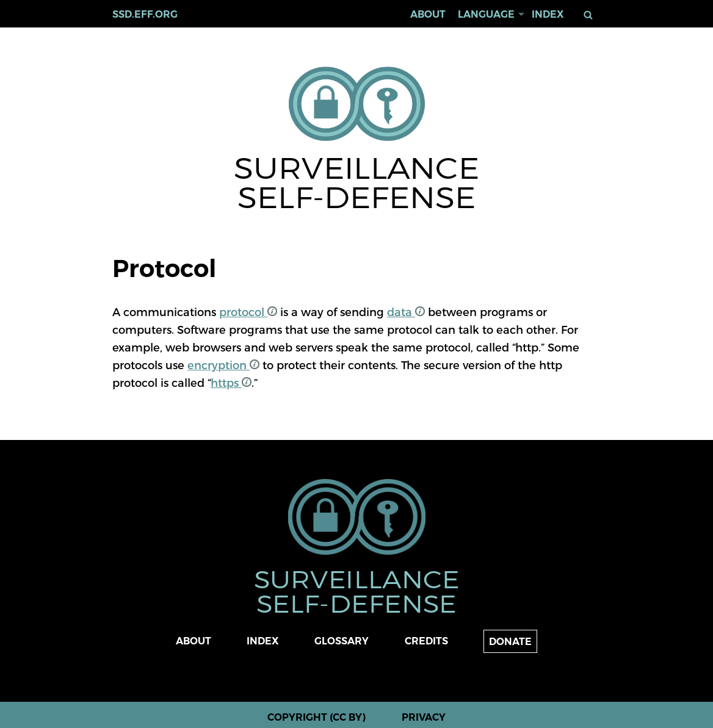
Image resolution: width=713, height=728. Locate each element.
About (428, 14)
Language (486, 14)
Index (548, 14)
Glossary (342, 641)
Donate (510, 642)
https (231, 382)
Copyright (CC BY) (317, 717)
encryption (223, 365)
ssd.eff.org (145, 14)
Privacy (424, 717)
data (406, 312)
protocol (248, 312)
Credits (426, 641)
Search (590, 15)
